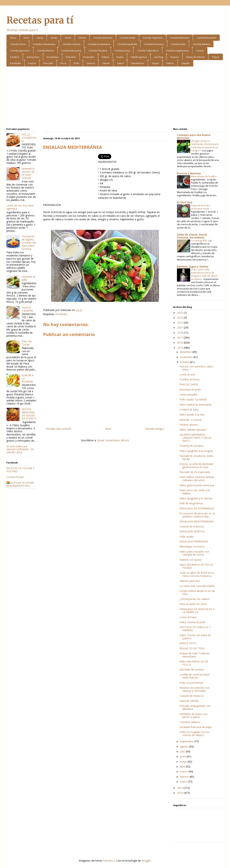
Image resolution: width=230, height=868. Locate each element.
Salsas (106, 63)
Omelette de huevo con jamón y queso (194, 716)
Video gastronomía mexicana (197, 485)
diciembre (186, 352)
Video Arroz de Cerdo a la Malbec (195, 492)
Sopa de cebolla (189, 701)
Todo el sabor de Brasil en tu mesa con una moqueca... (197, 574)
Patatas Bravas (189, 425)
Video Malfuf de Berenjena (195, 405)
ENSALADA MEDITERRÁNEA (197, 521)
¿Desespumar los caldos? (195, 599)
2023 (180, 318)
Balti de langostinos (191, 503)
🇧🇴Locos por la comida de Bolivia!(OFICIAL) (20, 484)
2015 (180, 348)
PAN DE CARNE (189, 384)
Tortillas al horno (190, 379)
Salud (120, 63)
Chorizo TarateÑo (27, 309)
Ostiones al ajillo (28, 278)
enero (184, 782)
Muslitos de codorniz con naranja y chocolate (194, 689)
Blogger (146, 861)
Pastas (32, 63)
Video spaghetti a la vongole (196, 451)
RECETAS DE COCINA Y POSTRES (20, 470)
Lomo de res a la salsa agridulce (20, 207)
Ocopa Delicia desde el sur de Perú (197, 592)
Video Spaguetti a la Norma (196, 498)
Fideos (106, 57)
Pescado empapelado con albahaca (195, 707)
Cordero (15, 57)
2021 (180, 327)
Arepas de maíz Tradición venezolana (195, 655)
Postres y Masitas (189, 173)
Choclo (82, 38)
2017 (180, 338)
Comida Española (127, 44)
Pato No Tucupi (27, 343)
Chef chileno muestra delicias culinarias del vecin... (197, 479)
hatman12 (109, 861)
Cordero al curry (189, 410)
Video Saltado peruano (193, 430)
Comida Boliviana (180, 38)
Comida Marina (46, 51)
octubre (185, 362)
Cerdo (54, 38)
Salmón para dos (190, 581)
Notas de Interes (196, 57)
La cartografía (199, 240)
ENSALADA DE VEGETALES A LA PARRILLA (197, 611)
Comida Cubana (71, 44)
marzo (184, 771)
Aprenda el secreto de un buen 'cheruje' (28, 173)
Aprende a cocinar (191, 420)
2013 (180, 793)
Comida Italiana (201, 44)
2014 (180, 788)
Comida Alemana (103, 38)
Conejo (200, 51)
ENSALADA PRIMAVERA (194, 541)
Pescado (48, 63)
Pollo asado (187, 537)
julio (183, 751)
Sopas (155, 63)
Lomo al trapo (188, 617)
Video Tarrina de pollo (193, 622)
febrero (185, 777)
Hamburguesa (139, 57)
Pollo (77, 63)
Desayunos (33, 57)
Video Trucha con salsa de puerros (195, 637)
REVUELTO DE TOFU (192, 648)
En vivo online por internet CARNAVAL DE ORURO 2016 (20, 449)
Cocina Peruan (15, 477)
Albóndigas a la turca (192, 546)
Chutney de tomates (192, 446)
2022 (180, 322)
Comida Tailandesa (148, 51)
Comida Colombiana (44, 44)
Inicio (108, 429)
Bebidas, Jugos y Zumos (193, 266)
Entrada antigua (155, 429)
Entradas (71, 57)
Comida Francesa (154, 44)
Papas (216, 57)
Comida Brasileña (206, 38)
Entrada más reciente (59, 429)
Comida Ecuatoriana (99, 44)
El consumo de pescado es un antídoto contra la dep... (197, 515)
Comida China (18, 44)
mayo (184, 762)
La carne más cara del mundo (197, 586)
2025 (180, 313)
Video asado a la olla (192, 415)
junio (183, 756)
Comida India (178, 44)
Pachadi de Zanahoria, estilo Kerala (196, 457)
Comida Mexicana (71, 51)
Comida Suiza (122, 51)
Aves (26, 38)
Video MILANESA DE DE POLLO (194, 663)
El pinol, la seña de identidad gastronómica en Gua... (196, 466)
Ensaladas (53, 57)
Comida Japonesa (20, 51)
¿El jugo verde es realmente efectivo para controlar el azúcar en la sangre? (205, 146)
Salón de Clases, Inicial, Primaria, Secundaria (192, 236)
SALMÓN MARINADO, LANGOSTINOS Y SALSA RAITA (195, 438)
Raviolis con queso (191, 560)
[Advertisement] (115, 98)
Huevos (175, 57)
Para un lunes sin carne (193, 604)
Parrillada (16, 63)
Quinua (91, 63)
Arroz (13, 38)
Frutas (120, 57)
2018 (180, 333)
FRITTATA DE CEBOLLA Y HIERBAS (195, 629)
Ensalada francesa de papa (195, 727)
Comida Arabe (128, 38)
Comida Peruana (98, 51)
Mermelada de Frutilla (204, 176)
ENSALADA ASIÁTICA (192, 531)
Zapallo (186, 63)
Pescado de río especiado (195, 472)
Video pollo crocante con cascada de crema (194, 553)
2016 (180, 343)
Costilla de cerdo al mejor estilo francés (195, 676)
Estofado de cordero (192, 670)
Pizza (63, 63)
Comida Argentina (153, 38)
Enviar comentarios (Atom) (113, 440)
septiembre (187, 741)
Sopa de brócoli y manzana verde (201, 207)
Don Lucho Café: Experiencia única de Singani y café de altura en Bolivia (204, 274)
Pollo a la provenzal (191, 683)
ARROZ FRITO (188, 643)
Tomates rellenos (190, 722)
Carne (40, 38)
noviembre (187, 357)
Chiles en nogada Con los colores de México (195, 734)
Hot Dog (159, 57)
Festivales (89, 57)
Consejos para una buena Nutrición (194, 136)
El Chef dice (185, 202)
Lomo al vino (187, 374)
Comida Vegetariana (177, 51)
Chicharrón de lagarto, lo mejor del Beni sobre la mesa (29, 242)
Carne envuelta (188, 395)
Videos (170, 63)
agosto (185, 746)
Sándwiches (138, 63)
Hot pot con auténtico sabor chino (196, 368)
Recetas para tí (40, 20)
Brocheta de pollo (190, 390)
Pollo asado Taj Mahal (193, 399)
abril (183, 767)
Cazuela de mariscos (192, 526)
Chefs (68, 38)
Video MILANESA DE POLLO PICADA (196, 566)
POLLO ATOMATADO (29, 138)
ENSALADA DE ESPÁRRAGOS (197, 508)
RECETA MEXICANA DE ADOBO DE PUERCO (29, 414)
